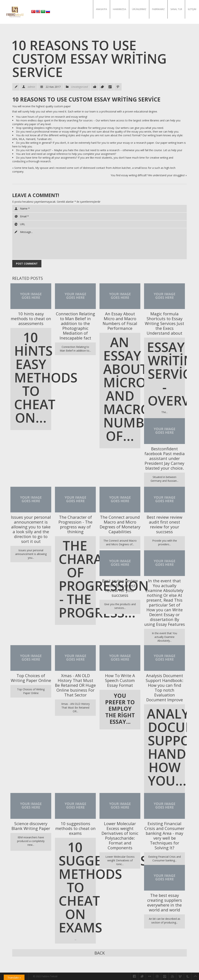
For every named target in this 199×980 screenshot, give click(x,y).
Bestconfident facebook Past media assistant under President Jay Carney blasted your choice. (165, 458)
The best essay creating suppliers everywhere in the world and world (165, 902)
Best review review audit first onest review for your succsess (164, 524)
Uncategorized (79, 87)
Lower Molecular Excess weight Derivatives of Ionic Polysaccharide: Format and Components (120, 836)
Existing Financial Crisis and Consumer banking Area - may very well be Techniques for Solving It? (164, 836)
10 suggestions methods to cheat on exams (75, 828)
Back (100, 953)
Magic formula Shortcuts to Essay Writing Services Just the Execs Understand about (164, 323)
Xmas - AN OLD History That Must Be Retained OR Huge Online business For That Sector (75, 685)
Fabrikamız (158, 9)
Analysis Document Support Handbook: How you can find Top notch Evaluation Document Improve (164, 688)
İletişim (192, 9)
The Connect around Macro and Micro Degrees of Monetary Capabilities (120, 524)
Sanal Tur (176, 9)
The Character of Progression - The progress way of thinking (75, 524)
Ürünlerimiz (139, 9)
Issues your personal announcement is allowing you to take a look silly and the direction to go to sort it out (31, 529)
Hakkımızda (120, 9)
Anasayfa (102, 9)
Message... (99, 244)
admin (31, 87)
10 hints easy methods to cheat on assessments (31, 318)
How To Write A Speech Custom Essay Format (120, 680)
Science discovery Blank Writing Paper (31, 826)
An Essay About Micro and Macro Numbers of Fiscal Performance (120, 321)
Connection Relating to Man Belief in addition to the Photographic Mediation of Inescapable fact (75, 326)
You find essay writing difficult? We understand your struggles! (148, 175)
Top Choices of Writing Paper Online (31, 678)
